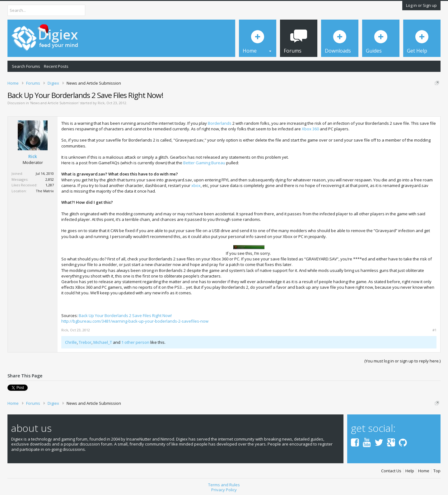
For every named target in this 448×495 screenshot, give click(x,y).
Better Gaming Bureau (204, 163)
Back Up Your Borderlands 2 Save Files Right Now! (125, 315)
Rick (101, 103)
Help (410, 471)
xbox (196, 185)
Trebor (85, 342)
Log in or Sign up (421, 5)
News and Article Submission (54, 103)
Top (437, 471)
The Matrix (45, 191)
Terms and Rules (224, 485)
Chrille (71, 342)
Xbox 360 (310, 129)
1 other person (135, 342)
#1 (434, 330)
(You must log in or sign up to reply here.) (402, 361)
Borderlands (220, 123)
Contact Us (391, 471)
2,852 (50, 179)
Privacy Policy (224, 490)
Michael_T (103, 342)
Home (424, 471)
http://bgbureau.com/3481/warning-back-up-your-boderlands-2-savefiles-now (135, 321)
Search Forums (26, 66)
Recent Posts (56, 66)
